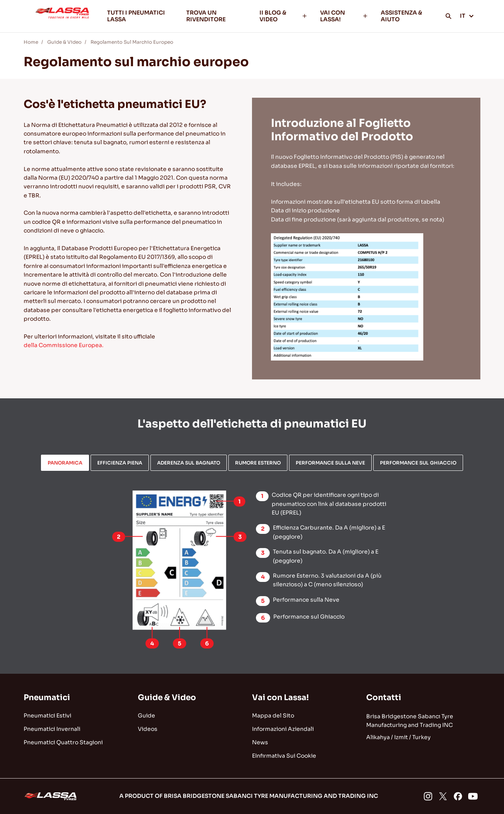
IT (467, 16)
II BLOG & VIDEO (283, 16)
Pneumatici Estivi (47, 716)
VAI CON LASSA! (344, 16)
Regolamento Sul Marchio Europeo (132, 42)
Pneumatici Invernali (52, 729)
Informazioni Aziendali (283, 729)
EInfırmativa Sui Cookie (284, 756)
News (260, 742)
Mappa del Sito (273, 716)
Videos (148, 729)
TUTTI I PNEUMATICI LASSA (136, 16)
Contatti (384, 698)
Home (31, 42)
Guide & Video (64, 42)
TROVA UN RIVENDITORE (206, 16)
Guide (146, 716)
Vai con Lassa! (280, 698)
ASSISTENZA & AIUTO (401, 16)
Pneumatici (47, 698)
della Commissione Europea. (64, 345)
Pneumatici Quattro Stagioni (63, 742)
